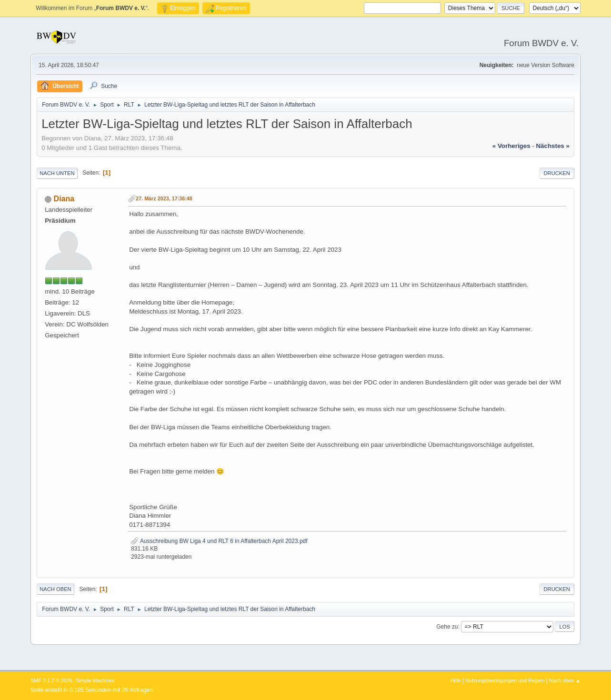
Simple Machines (95, 680)
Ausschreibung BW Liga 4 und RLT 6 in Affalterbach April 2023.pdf (219, 541)
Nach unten (57, 173)
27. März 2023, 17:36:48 (164, 198)
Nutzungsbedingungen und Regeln (505, 680)
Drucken (557, 173)
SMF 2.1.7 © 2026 (51, 680)
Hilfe (456, 680)
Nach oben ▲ (565, 680)
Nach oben (55, 589)
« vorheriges (511, 146)
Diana (64, 199)
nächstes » (552, 146)
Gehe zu (447, 626)
